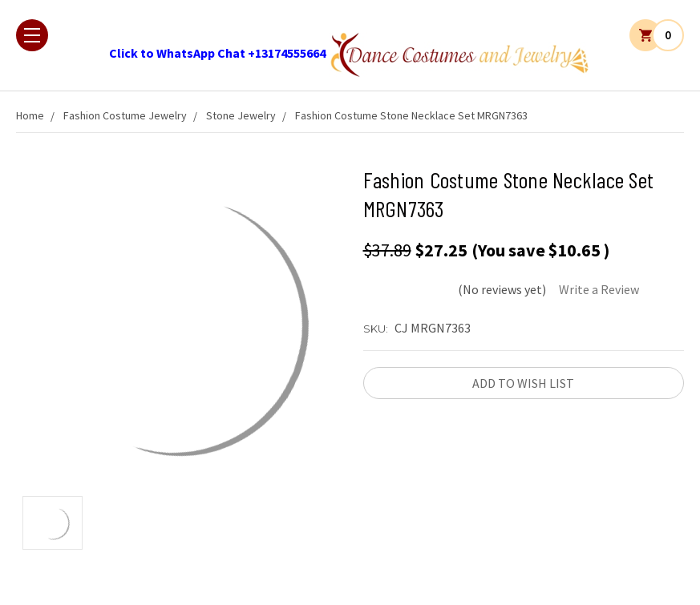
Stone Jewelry (241, 115)
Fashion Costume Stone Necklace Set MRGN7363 (411, 115)
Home (30, 115)
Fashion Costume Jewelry (125, 115)
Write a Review (599, 289)
